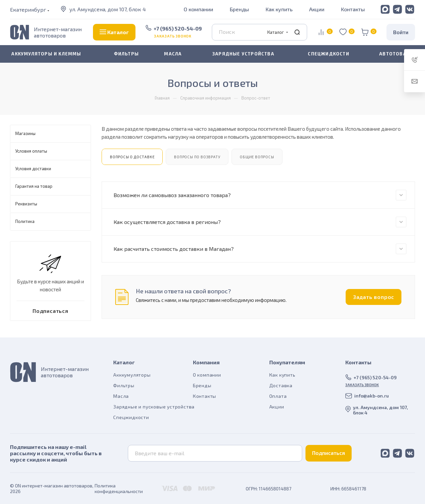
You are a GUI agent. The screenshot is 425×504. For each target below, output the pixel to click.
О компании (198, 9)
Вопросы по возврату (197, 157)
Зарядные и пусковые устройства (154, 407)
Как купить (279, 9)
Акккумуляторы (132, 375)
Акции (317, 9)
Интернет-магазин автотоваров (58, 32)
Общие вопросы (257, 157)
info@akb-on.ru (372, 396)
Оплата (278, 396)
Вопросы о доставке (132, 157)
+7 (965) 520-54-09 (178, 28)
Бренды (239, 9)
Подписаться (329, 453)
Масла (121, 396)
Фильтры (124, 385)
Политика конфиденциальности (119, 488)
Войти (401, 32)
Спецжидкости (131, 417)
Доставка (281, 385)
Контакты (353, 9)
